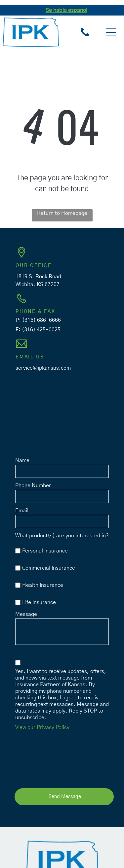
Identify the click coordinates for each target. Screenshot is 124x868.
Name (22, 460)
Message (26, 614)
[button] (111, 32)
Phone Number (33, 485)
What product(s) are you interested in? (62, 536)
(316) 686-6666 (41, 320)
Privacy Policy (77, 854)
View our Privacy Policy (42, 727)
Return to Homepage (62, 213)
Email (22, 511)
